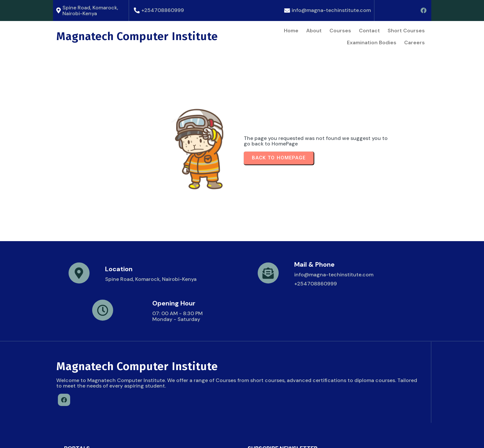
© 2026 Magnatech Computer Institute (105, 437)
